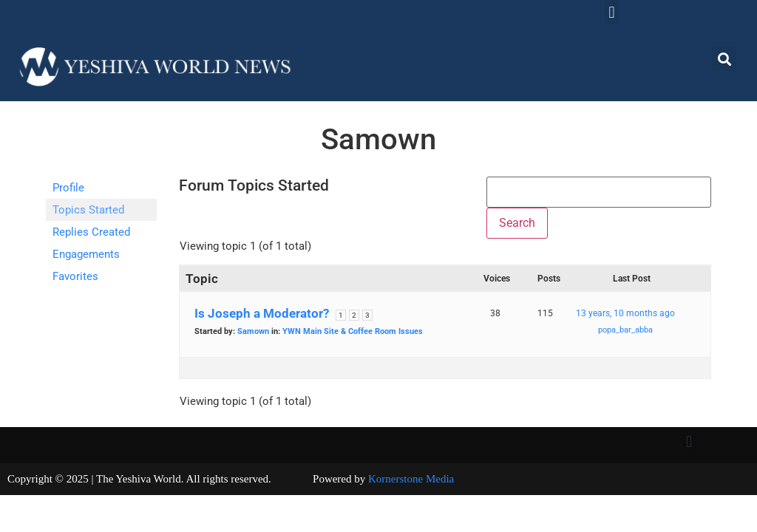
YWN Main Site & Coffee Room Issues (353, 331)
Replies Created (91, 232)
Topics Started (88, 210)
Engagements (86, 254)
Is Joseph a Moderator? (262, 313)
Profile (68, 188)
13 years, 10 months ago (625, 313)
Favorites (75, 276)
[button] (612, 12)
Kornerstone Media (411, 479)
